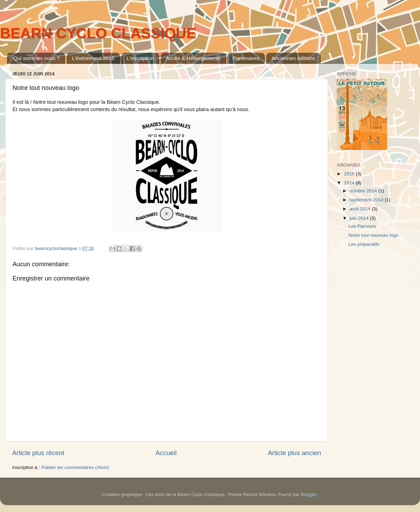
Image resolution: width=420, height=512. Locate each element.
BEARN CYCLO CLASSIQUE (98, 33)
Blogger (309, 494)
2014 (350, 183)
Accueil (166, 453)
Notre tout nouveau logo (373, 235)
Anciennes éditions (293, 58)
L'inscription (140, 58)
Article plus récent (38, 453)
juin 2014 (360, 218)
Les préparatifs (364, 244)
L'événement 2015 (93, 58)
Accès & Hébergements (193, 58)
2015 (350, 174)
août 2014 (361, 209)
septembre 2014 (367, 200)
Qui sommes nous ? (37, 58)
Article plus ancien (295, 453)
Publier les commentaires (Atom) (75, 467)
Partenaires (246, 58)
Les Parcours (362, 226)
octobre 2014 (364, 191)
